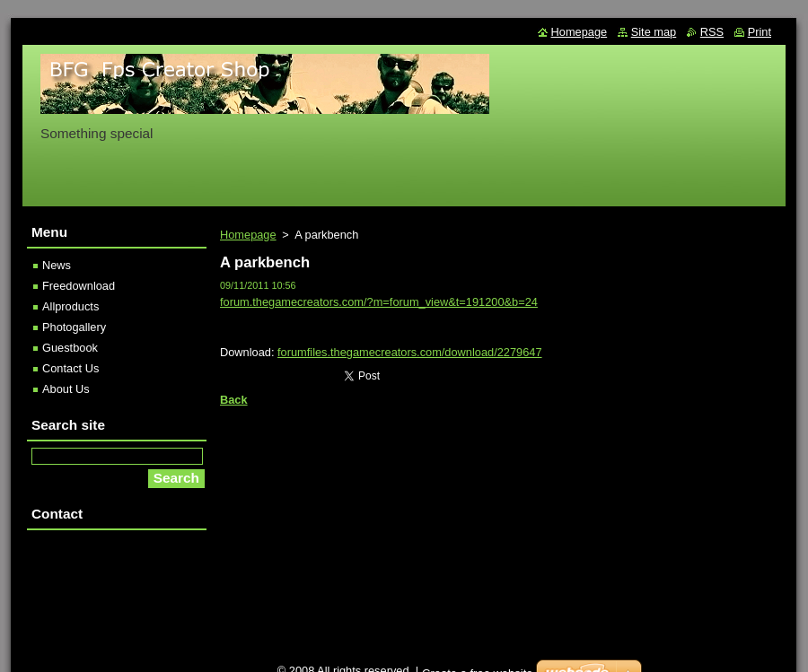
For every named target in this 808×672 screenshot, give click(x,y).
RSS (712, 32)
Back (234, 400)
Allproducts (70, 306)
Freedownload (79, 286)
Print (760, 32)
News (57, 265)
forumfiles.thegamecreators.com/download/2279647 (410, 352)
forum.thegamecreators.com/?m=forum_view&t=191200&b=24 (379, 302)
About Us (66, 389)
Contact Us (70, 368)
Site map (654, 32)
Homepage (248, 235)
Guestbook (70, 348)
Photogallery (74, 327)
